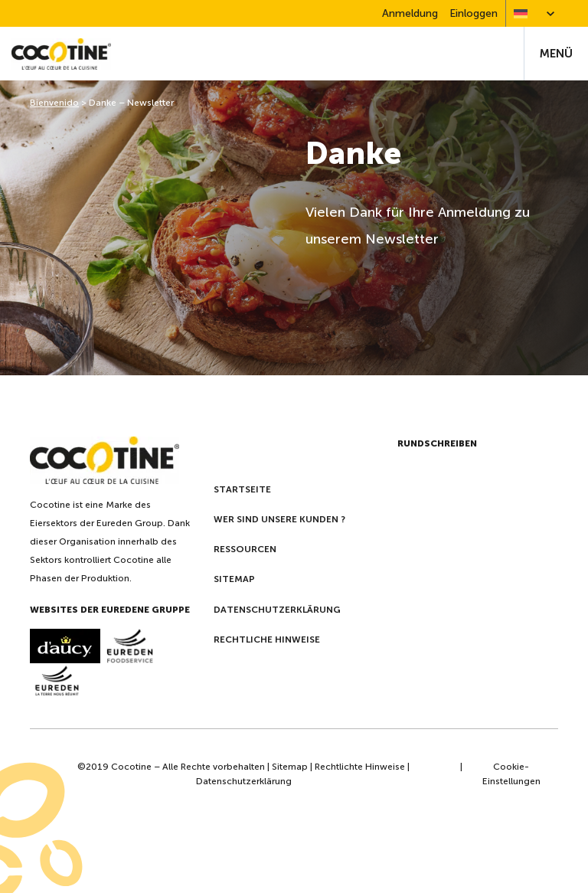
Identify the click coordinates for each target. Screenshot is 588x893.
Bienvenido (54, 103)
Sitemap (234, 579)
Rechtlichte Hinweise (360, 767)
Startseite (242, 489)
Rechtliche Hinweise (267, 639)
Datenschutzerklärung (277, 610)
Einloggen (474, 13)
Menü (556, 54)
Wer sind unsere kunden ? (279, 519)
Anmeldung (410, 13)
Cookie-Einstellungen (511, 774)
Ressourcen (245, 549)
